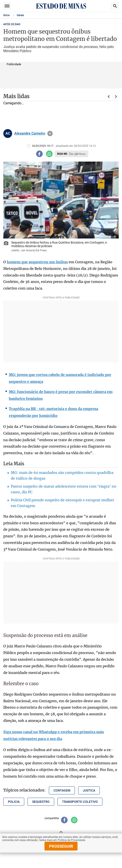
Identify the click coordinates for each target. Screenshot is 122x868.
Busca (115, 6)
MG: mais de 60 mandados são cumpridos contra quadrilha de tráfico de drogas (62, 475)
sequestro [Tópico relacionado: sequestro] (41, 802)
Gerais (20, 15)
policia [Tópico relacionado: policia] (14, 802)
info (50, 134)
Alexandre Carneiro (30, 134)
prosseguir (61, 846)
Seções (7, 6)
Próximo (116, 97)
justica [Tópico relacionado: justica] (89, 790)
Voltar (109, 97)
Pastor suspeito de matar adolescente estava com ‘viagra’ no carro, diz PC (64, 489)
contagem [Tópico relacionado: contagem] (62, 790)
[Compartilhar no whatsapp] (49, 154)
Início (6, 15)
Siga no (62, 154)
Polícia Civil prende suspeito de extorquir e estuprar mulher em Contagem (62, 503)
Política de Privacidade (71, 840)
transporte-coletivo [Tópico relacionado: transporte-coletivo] (80, 802)
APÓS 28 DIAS (12, 24)
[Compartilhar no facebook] (39, 154)
